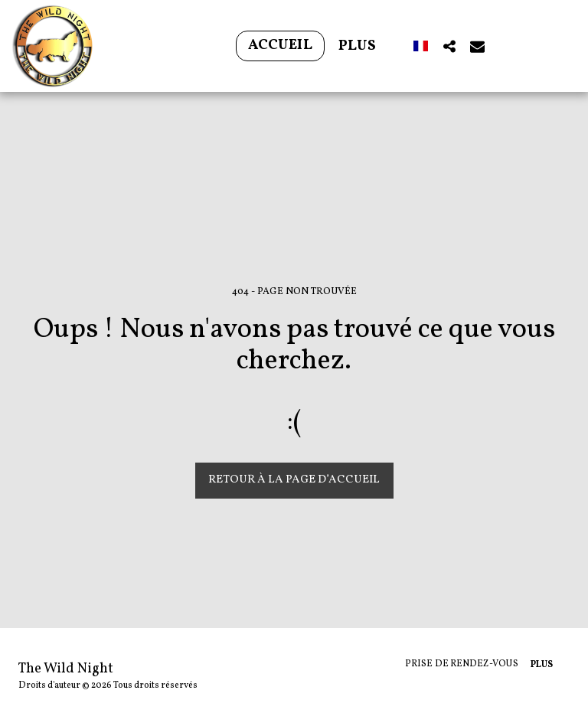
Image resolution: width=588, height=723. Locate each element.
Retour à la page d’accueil (294, 480)
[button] (449, 46)
